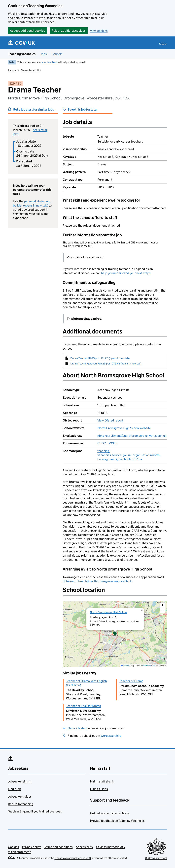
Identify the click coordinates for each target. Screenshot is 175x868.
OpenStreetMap (148, 666)
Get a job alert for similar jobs (33, 109)
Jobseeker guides (20, 796)
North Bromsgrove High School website (124, 428)
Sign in (163, 44)
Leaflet (125, 666)
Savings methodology (111, 847)
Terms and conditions (58, 847)
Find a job (15, 789)
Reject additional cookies (69, 31)
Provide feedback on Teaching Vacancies (117, 821)
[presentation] (115, 634)
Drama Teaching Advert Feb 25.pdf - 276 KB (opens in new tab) (106, 364)
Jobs (44, 54)
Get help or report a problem (109, 813)
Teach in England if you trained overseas (35, 811)
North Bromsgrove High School (109, 612)
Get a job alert (77, 728)
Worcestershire (111, 736)
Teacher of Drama (131, 681)
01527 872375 (107, 443)
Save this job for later (83, 109)
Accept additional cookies (28, 31)
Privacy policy (31, 847)
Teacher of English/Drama (84, 706)
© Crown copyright (156, 858)
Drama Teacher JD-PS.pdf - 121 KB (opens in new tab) (100, 358)
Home (12, 70)
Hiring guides (99, 789)
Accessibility (84, 847)
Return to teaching (21, 804)
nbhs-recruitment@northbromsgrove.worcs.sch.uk (132, 436)
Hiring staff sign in (102, 781)
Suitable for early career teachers (120, 141)
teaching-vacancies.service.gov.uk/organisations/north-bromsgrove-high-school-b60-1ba (129, 455)
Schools (57, 54)
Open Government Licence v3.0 (73, 858)
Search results (31, 70)
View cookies (99, 31)
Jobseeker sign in (20, 781)
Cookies (13, 847)
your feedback (50, 62)
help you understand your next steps (126, 273)
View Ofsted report (110, 420)
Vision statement (19, 852)
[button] (115, 634)
